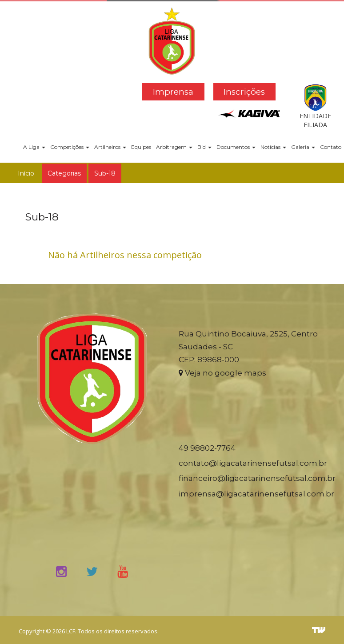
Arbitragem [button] (174, 147)
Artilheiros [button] (110, 147)
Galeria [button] (303, 147)
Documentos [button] (236, 147)
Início (26, 173)
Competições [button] (70, 147)
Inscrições (244, 92)
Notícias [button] (273, 147)
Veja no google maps (222, 373)
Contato (331, 147)
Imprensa (173, 92)
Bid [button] (204, 147)
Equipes (141, 147)
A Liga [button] (34, 147)
